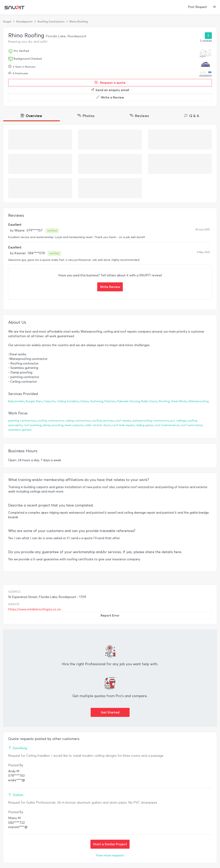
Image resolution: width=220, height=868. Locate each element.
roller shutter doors (98, 425)
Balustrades (16, 401)
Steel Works (179, 401)
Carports (50, 401)
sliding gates (145, 425)
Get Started (110, 712)
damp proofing (53, 425)
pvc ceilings (178, 421)
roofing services (103, 421)
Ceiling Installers (68, 401)
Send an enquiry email (110, 90)
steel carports (74, 425)
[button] (215, 7)
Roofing (164, 401)
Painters (110, 401)
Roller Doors (149, 401)
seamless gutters (20, 430)
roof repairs (123, 421)
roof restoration (192, 425)
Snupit (7, 22)
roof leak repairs (124, 425)
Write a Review (110, 97)
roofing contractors (51, 421)
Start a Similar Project (110, 844)
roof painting (33, 425)
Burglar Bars (34, 401)
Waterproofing (199, 401)
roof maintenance (167, 425)
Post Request (197, 7)
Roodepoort (24, 22)
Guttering (97, 401)
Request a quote (110, 83)
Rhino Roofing (79, 22)
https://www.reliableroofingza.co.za (34, 609)
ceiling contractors (78, 421)
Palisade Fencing (128, 401)
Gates (84, 401)
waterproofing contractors (151, 421)
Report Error (110, 615)
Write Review (110, 287)
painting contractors (22, 421)
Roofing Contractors (51, 22)
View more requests (110, 855)
